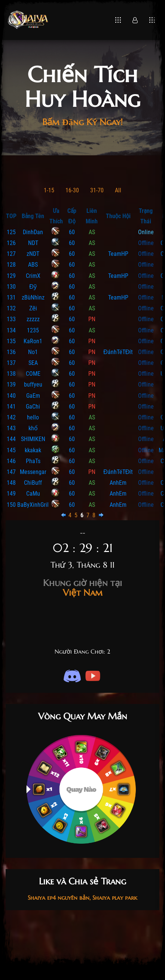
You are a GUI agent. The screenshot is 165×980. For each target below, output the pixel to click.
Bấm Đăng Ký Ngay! (82, 122)
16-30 (72, 190)
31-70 (97, 190)
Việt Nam (82, 588)
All (118, 190)
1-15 (49, 190)
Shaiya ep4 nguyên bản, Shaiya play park (82, 897)
